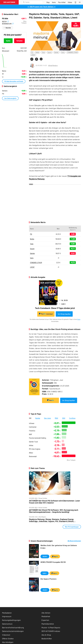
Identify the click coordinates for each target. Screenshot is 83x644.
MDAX (56, 418)
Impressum (7, 616)
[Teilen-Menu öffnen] (32, 59)
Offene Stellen (8, 639)
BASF (31, 434)
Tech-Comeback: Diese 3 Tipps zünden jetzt (55, 308)
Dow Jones (47, 418)
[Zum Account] (54, 2)
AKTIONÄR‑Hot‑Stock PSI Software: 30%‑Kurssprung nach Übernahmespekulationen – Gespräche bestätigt (54, 511)
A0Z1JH (5, 21)
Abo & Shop (46, 635)
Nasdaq (38, 418)
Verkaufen (19, 41)
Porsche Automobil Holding (37, 438)
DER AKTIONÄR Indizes (51, 631)
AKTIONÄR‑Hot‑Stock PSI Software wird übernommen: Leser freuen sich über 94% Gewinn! (55, 502)
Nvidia (37, 52)
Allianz (31, 453)
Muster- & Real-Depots (51, 628)
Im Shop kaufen (64, 314)
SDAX (64, 418)
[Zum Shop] (48, 2)
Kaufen (8, 41)
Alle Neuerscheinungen (74, 541)
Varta (63, 52)
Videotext (6, 635)
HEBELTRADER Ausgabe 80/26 (53, 562)
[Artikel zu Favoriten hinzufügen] (41, 59)
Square (50, 52)
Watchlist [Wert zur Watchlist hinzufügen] (8, 28)
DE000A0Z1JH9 (8, 23)
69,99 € (45, 556)
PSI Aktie (5, 19)
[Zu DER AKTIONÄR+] (62, 2)
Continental (33, 427)
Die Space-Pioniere (48, 579)
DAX (30, 418)
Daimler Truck (33, 442)
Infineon (32, 423)
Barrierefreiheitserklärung (13, 628)
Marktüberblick (48, 624)
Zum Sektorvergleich (10, 98)
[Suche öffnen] (24, 2)
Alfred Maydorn (53, 65)
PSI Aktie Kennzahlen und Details (14, 81)
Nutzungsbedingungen (11, 620)
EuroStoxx (72, 418)
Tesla (43, 52)
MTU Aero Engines (35, 449)
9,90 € (45, 573)
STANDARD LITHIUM (72, 52)
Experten (45, 620)
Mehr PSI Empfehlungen (72, 527)
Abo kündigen (8, 642)
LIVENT (33, 55)
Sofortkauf (46, 314)
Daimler (56, 52)
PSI (32, 52)
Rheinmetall (33, 456)
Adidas (31, 445)
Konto (79, 319)
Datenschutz (7, 624)
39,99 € (45, 590)
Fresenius (32, 431)
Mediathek (46, 616)
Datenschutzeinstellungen (13, 631)
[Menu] (80, 2)
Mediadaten (7, 613)
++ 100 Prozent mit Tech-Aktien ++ (42, 7)
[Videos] (70, 2)
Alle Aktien (46, 613)
